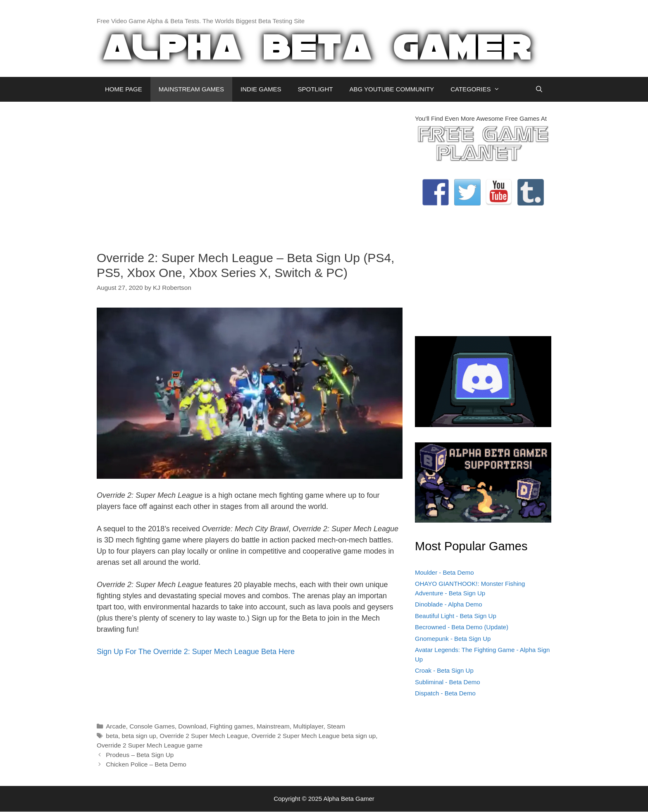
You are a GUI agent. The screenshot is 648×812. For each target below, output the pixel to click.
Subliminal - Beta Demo (448, 682)
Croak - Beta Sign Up (444, 670)
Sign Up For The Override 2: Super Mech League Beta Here (196, 652)
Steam (336, 726)
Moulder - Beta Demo (444, 572)
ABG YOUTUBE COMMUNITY (392, 89)
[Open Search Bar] (539, 89)
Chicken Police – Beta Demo (146, 764)
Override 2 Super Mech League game (150, 745)
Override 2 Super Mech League (204, 736)
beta (112, 736)
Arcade (116, 726)
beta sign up (139, 736)
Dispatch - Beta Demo (445, 693)
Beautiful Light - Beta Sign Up (456, 616)
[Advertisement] (250, 172)
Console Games (152, 726)
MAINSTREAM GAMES (191, 89)
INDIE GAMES (261, 89)
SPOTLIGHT (315, 89)
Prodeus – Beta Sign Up (140, 755)
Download (192, 726)
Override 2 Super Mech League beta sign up (313, 736)
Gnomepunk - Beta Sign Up (453, 639)
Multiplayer (308, 726)
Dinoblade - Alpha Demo (449, 604)
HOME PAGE (124, 89)
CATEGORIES (479, 89)
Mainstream (273, 726)
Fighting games (232, 726)
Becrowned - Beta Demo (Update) (462, 627)
